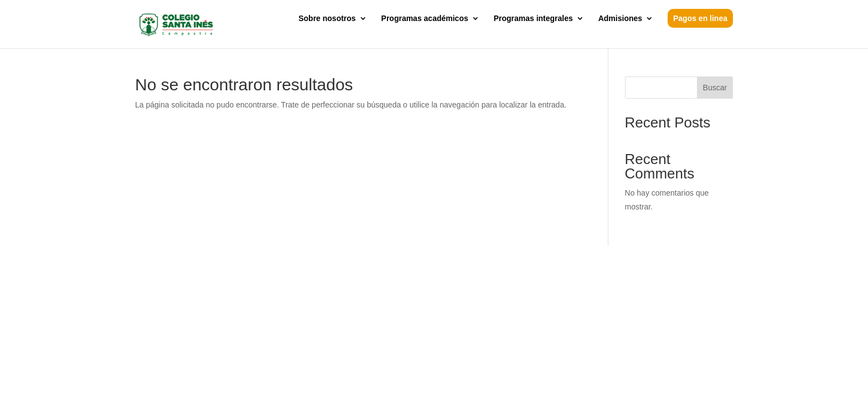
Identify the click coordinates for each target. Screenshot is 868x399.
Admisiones (620, 19)
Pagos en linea (700, 18)
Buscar (715, 88)
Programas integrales (533, 19)
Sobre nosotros (327, 19)
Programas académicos (425, 19)
